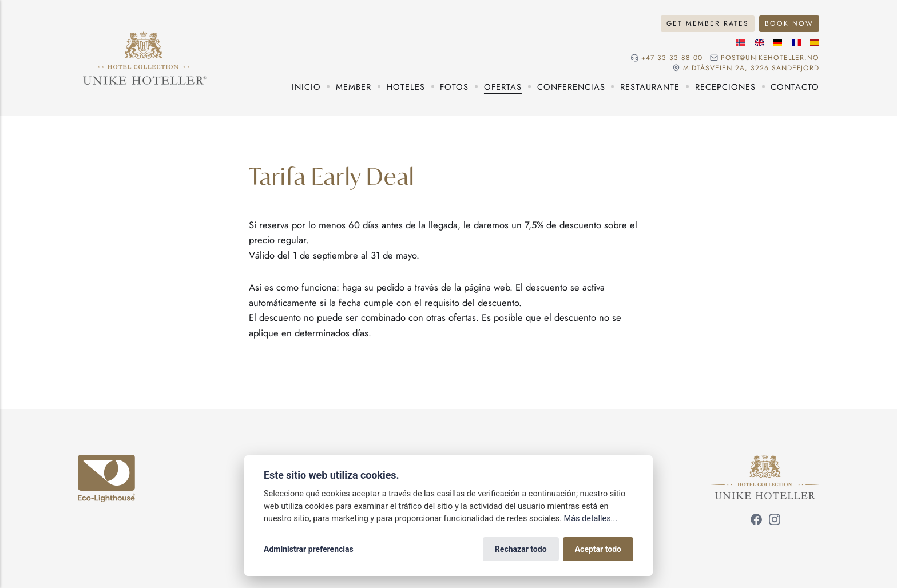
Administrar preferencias (309, 549)
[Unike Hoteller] (765, 461)
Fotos (454, 87)
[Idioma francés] (796, 43)
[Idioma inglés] (759, 43)
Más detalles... (591, 519)
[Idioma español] (815, 43)
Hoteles (406, 87)
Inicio (306, 87)
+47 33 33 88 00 (672, 58)
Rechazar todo (521, 549)
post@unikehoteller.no (770, 58)
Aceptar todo (598, 549)
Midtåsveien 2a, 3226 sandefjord (751, 68)
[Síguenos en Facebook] (756, 521)
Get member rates (708, 23)
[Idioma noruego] (740, 43)
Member (354, 87)
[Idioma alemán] (777, 43)
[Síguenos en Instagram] (775, 521)
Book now (789, 23)
